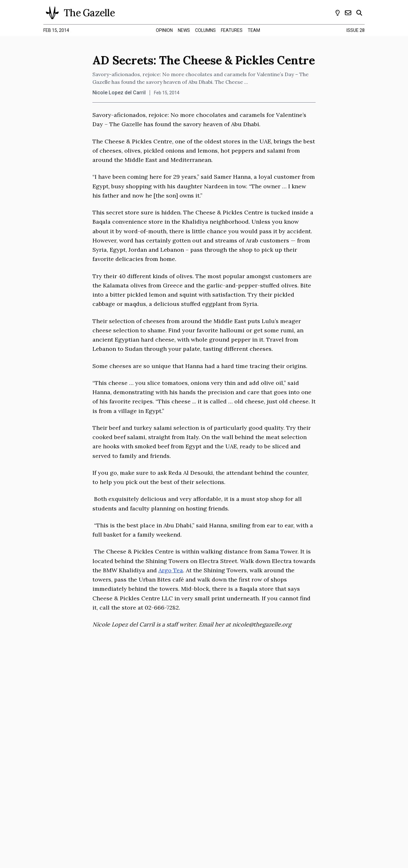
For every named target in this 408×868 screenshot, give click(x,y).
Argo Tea (171, 570)
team (254, 30)
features (232, 30)
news (184, 30)
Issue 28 (356, 30)
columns (205, 30)
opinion (164, 30)
